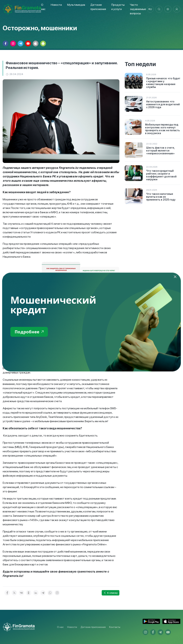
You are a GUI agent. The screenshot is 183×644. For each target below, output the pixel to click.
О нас (60, 627)
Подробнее (29, 332)
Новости (56, 5)
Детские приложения (93, 627)
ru (150, 9)
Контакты (115, 627)
